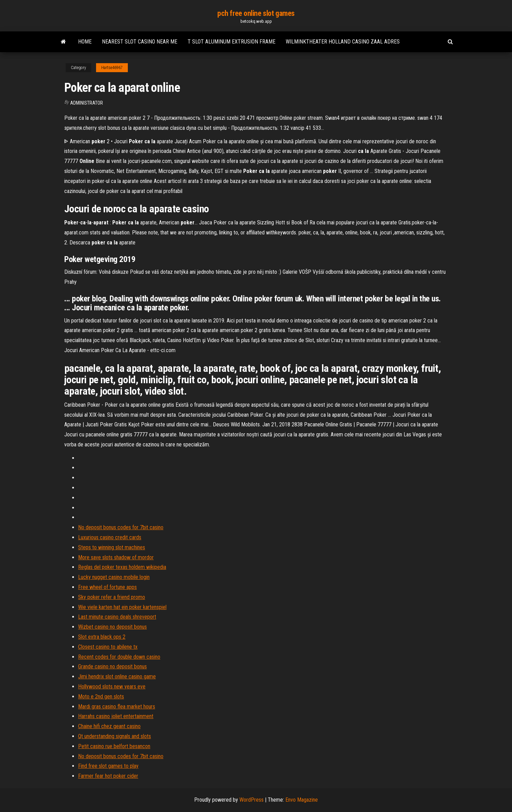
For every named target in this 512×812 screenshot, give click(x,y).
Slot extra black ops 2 (102, 637)
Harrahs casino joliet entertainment (116, 716)
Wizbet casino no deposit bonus (112, 627)
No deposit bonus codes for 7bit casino (121, 527)
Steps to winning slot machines (112, 547)
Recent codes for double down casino (119, 657)
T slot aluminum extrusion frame (231, 42)
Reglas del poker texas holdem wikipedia (122, 567)
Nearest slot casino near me (140, 42)
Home (85, 42)
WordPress (252, 800)
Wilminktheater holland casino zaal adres (343, 42)
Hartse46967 (112, 68)
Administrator (87, 103)
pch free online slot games (256, 13)
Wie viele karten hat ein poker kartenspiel (122, 607)
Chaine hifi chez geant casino (109, 726)
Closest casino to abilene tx (108, 647)
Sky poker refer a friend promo (112, 597)
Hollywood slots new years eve (112, 687)
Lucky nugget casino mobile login (114, 577)
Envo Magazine (302, 800)
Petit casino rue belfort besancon (114, 746)
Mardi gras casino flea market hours (117, 707)
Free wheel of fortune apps (107, 587)
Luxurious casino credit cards (110, 537)
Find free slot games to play (108, 766)
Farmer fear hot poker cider (108, 776)
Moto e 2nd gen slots (101, 697)
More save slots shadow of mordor (116, 557)
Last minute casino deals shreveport (117, 617)
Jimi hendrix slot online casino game (117, 676)
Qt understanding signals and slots (115, 736)
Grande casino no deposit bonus (112, 666)
